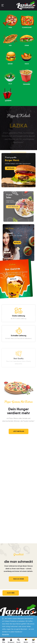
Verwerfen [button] (6, 634)
